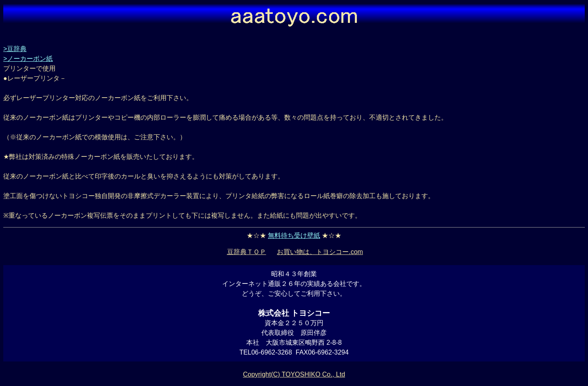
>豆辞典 (15, 49)
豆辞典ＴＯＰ (247, 252)
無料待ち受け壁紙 (294, 235)
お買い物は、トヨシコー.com (320, 252)
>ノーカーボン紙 (28, 59)
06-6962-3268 (272, 352)
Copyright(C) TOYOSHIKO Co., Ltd (294, 374)
